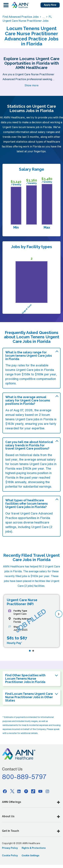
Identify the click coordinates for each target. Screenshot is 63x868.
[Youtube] (40, 791)
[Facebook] (5, 791)
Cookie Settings (30, 855)
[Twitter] (12, 791)
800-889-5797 (24, 777)
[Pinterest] (26, 791)
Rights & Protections (34, 848)
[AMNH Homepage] (20, 5)
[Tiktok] (33, 791)
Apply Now (50, 5)
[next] (59, 614)
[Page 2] (33, 651)
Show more (31, 85)
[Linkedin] (19, 791)
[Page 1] (30, 651)
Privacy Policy (10, 848)
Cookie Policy (10, 855)
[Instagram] (47, 791)
